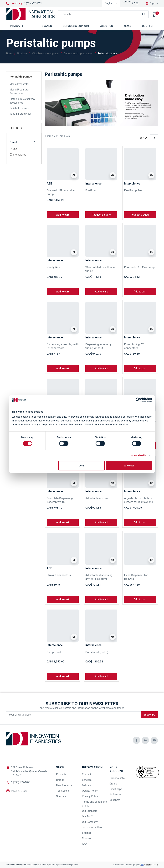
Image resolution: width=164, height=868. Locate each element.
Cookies (87, 838)
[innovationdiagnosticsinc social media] (136, 740)
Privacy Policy (90, 796)
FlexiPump (92, 190)
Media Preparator (19, 84)
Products (22, 53)
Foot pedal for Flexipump (139, 267)
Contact (86, 774)
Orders (113, 784)
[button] (155, 14)
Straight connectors (59, 575)
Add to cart (63, 215)
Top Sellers (62, 791)
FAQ (84, 844)
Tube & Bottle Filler (20, 114)
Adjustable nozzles (97, 498)
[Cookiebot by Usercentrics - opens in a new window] (138, 400)
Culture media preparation (79, 53)
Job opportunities (92, 827)
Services (87, 780)
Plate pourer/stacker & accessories (22, 101)
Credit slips (116, 789)
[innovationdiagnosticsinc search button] (144, 14)
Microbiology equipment (46, 53)
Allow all (129, 466)
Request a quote (101, 215)
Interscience (19, 155)
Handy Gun (53, 267)
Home (10, 53)
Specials (61, 796)
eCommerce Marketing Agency (127, 865)
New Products (64, 785)
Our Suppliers (90, 811)
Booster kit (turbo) (97, 652)
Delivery (87, 785)
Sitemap (87, 833)
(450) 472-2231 (20, 791)
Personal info (117, 778)
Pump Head (54, 652)
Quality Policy (90, 791)
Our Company (90, 822)
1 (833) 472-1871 (33, 3)
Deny (82, 466)
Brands (60, 780)
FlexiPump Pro (133, 190)
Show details (139, 455)
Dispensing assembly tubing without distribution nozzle (98, 348)
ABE (15, 149)
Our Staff (87, 816)
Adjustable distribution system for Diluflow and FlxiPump (139, 502)
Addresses (115, 794)
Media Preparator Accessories (19, 92)
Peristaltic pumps (108, 53)
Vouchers (115, 800)
